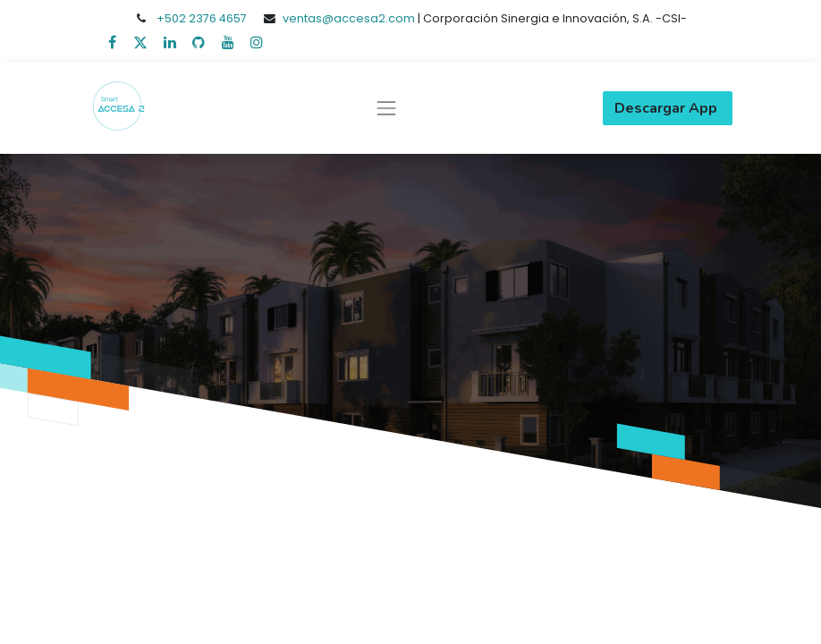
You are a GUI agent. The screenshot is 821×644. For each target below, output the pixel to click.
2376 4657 (218, 18)
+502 (173, 18)
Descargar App (668, 108)
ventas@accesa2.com (349, 18)
